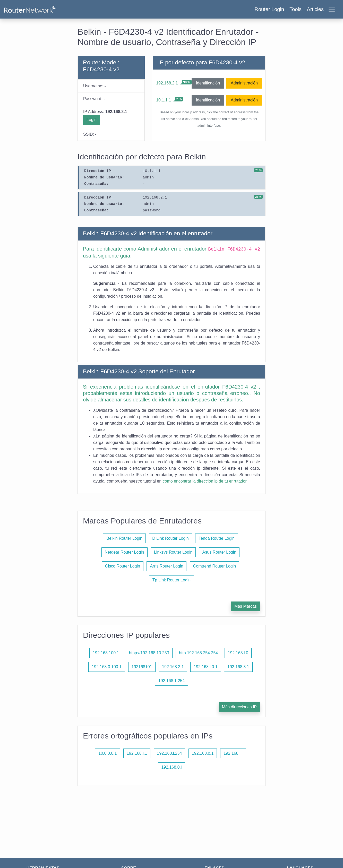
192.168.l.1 (137, 753)
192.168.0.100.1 (107, 667)
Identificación (208, 83)
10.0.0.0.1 (108, 753)
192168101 (142, 667)
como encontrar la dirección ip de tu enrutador (205, 481)
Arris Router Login (166, 566)
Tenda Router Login (217, 538)
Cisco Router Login (123, 566)
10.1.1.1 (164, 100)
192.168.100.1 (106, 653)
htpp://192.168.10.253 (149, 653)
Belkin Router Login (124, 538)
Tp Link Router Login (172, 580)
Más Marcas (246, 606)
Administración (244, 83)
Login (92, 120)
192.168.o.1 (203, 753)
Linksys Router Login (173, 552)
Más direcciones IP (239, 707)
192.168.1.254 (171, 681)
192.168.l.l (233, 753)
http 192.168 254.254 (198, 653)
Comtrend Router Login (215, 566)
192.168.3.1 (238, 667)
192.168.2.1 (167, 83)
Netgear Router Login (125, 552)
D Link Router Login (170, 538)
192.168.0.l (171, 767)
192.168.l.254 (170, 753)
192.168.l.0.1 (206, 667)
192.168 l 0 (238, 653)
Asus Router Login (219, 552)
